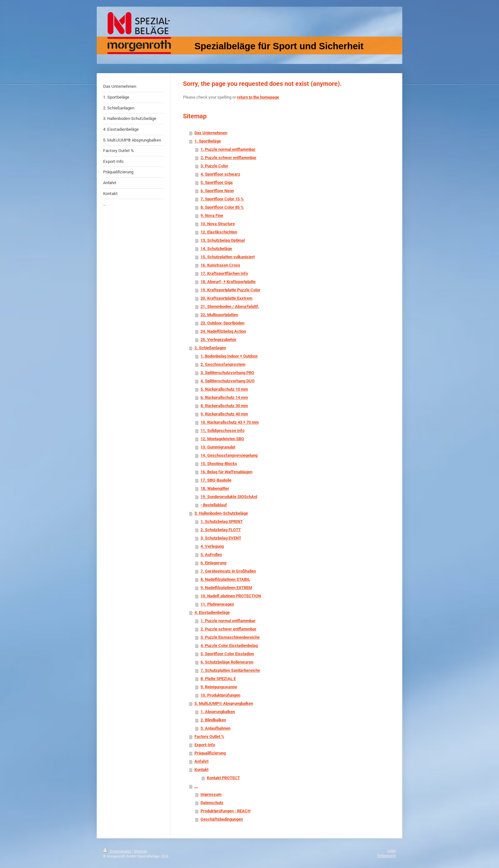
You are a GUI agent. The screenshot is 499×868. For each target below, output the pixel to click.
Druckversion (117, 851)
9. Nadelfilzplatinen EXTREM (226, 588)
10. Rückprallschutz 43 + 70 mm (230, 422)
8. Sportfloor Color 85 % (222, 207)
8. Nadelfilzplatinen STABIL (225, 579)
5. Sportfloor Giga (217, 182)
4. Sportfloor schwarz (220, 174)
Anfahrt (201, 761)
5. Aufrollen (211, 555)
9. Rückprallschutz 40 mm (224, 414)
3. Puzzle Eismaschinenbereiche (230, 637)
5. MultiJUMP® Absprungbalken (224, 703)
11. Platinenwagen (217, 604)
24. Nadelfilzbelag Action (223, 331)
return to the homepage (258, 97)
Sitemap (140, 851)
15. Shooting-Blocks (219, 464)
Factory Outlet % (209, 736)
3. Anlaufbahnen (215, 728)
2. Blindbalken (213, 720)
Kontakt (201, 770)
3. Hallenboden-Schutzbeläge (221, 513)
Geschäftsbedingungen (222, 819)
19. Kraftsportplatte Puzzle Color (230, 290)
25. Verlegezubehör (218, 340)
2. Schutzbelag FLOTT (221, 530)
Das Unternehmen (211, 133)
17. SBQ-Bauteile (216, 480)
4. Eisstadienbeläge (212, 612)
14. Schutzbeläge (216, 249)
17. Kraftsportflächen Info (224, 273)
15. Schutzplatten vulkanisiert (228, 257)
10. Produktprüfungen (220, 695)
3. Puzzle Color (214, 166)
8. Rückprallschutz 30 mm (224, 406)
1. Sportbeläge (208, 141)
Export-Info (205, 745)
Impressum (211, 794)
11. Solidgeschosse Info (222, 431)
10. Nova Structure (218, 224)
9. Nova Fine (212, 215)
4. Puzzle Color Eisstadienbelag (229, 646)
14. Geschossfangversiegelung (229, 455)
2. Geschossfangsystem (223, 364)
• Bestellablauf (214, 505)
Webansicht (387, 855)
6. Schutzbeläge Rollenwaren (227, 662)
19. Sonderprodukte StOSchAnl (229, 497)
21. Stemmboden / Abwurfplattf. (230, 306)
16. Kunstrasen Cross (220, 265)
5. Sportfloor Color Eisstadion (227, 654)
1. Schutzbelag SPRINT (222, 521)
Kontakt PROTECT (223, 778)
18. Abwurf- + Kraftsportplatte (228, 282)
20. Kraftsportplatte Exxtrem (226, 298)
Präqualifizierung (210, 753)
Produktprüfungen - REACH (225, 811)
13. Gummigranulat (218, 447)
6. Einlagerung (213, 563)
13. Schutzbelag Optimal (223, 240)
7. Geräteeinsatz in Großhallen (228, 571)
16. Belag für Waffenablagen (226, 472)
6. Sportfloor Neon (217, 191)
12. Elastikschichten (219, 232)
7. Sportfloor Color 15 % (222, 199)
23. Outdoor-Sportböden (222, 323)
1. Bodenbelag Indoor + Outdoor (229, 356)
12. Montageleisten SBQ (222, 439)
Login (392, 850)
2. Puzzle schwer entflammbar (228, 158)
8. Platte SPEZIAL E (218, 679)
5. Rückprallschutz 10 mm (224, 389)
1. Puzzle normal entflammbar (228, 149)
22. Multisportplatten (219, 315)
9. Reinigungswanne (219, 687)
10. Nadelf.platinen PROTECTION (231, 596)
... (196, 786)
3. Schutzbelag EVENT (221, 538)
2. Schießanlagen (210, 348)
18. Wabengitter (215, 488)
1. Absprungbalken (218, 712)
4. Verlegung (212, 546)
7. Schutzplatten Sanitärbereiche (230, 670)
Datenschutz (212, 803)
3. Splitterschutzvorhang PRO (227, 373)
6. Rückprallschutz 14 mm (224, 397)
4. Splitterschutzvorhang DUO (228, 381)
